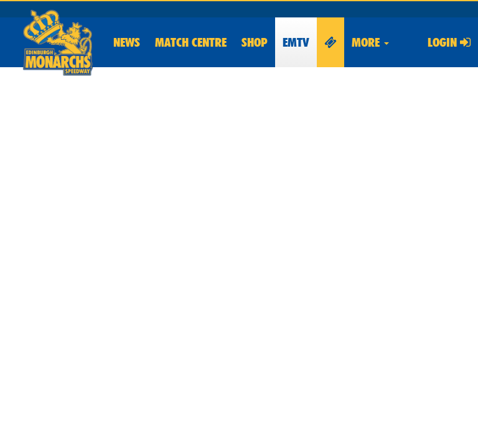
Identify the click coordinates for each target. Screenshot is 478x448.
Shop (255, 42)
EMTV (296, 42)
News (127, 42)
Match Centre (191, 42)
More (370, 42)
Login (449, 42)
